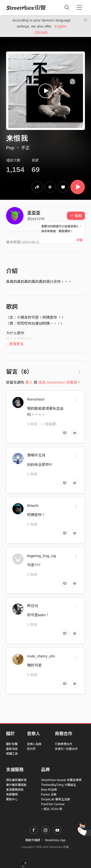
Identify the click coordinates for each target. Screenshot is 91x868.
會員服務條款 (15, 790)
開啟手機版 (33, 840)
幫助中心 (12, 799)
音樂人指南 (34, 744)
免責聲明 (12, 795)
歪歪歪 (34, 213)
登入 (29, 382)
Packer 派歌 (49, 795)
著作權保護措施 (16, 785)
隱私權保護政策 (16, 780)
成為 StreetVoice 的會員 (58, 382)
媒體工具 (12, 754)
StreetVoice (26, 7)
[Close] (86, 20)
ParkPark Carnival (53, 804)
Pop (10, 148)
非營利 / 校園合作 (66, 749)
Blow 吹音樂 (49, 790)
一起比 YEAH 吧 (52, 809)
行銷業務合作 (64, 744)
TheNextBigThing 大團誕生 (58, 785)
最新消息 (12, 749)
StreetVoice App (55, 840)
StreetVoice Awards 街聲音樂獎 (61, 780)
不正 (25, 148)
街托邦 (31, 749)
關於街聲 (12, 744)
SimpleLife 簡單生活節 (55, 799)
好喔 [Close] (80, 240)
